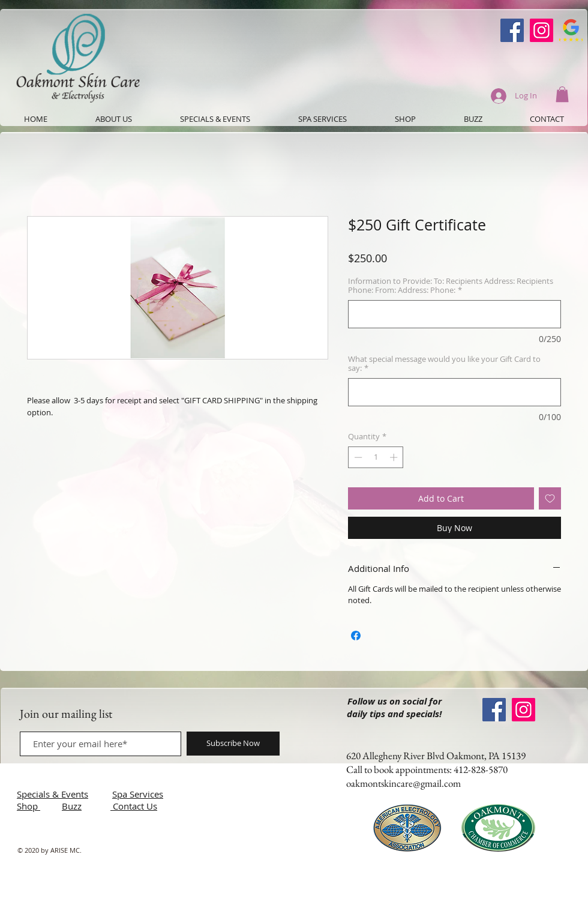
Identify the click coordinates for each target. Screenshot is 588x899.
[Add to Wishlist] (550, 498)
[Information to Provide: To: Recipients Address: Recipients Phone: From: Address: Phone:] (454, 314)
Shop (28, 806)
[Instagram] (541, 30)
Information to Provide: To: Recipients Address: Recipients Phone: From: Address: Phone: (451, 286)
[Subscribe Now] (233, 744)
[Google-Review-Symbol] (571, 30)
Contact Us (135, 806)
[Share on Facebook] (356, 636)
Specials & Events (52, 794)
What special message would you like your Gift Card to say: (444, 364)
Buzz (72, 806)
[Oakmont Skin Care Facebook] (512, 30)
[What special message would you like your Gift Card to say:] (454, 392)
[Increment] (395, 457)
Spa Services (138, 794)
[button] (562, 94)
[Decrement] (357, 457)
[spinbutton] (376, 457)
